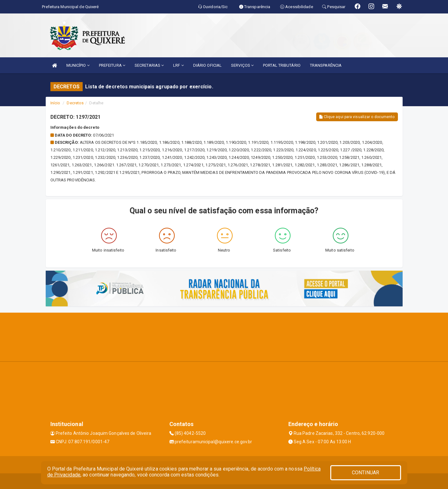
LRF (178, 65)
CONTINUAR (366, 473)
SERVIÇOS (242, 65)
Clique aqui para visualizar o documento (357, 117)
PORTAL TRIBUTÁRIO (282, 65)
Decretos (75, 103)
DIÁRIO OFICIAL (207, 65)
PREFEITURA (112, 65)
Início (55, 103)
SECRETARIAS (149, 65)
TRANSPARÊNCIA (326, 65)
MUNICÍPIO (78, 65)
